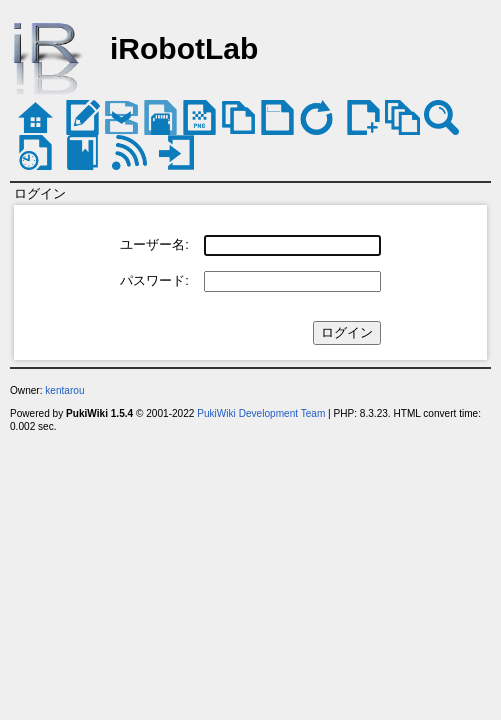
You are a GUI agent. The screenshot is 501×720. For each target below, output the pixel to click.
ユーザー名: (154, 244)
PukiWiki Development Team (261, 413)
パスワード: (154, 280)
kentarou (64, 390)
